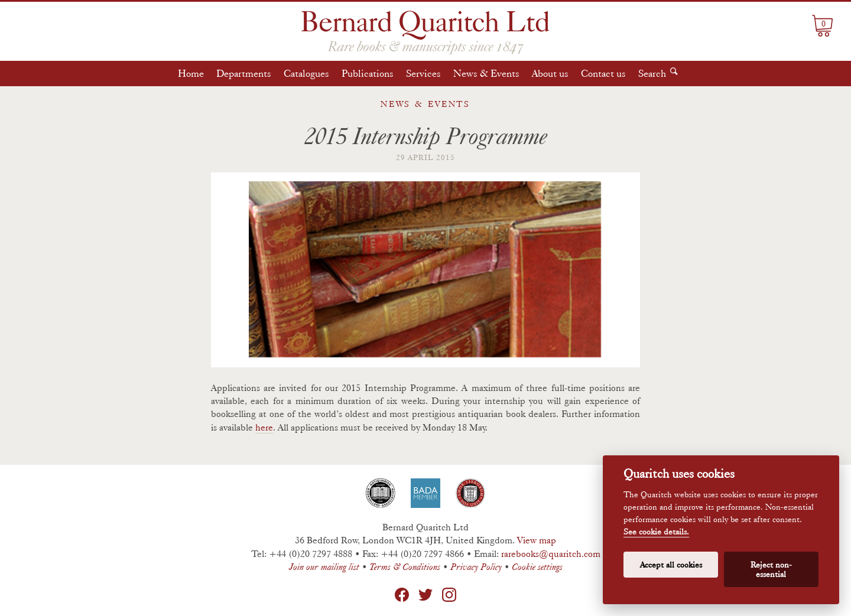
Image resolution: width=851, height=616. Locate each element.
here (264, 427)
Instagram (449, 595)
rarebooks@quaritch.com (551, 554)
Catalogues (306, 73)
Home (191, 73)
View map (537, 540)
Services (423, 73)
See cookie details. (656, 532)
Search (652, 73)
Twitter (425, 595)
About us (550, 73)
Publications (368, 73)
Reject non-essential (771, 569)
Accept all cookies (671, 565)
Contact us (603, 73)
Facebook (402, 595)
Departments (244, 73)
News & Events (486, 73)
